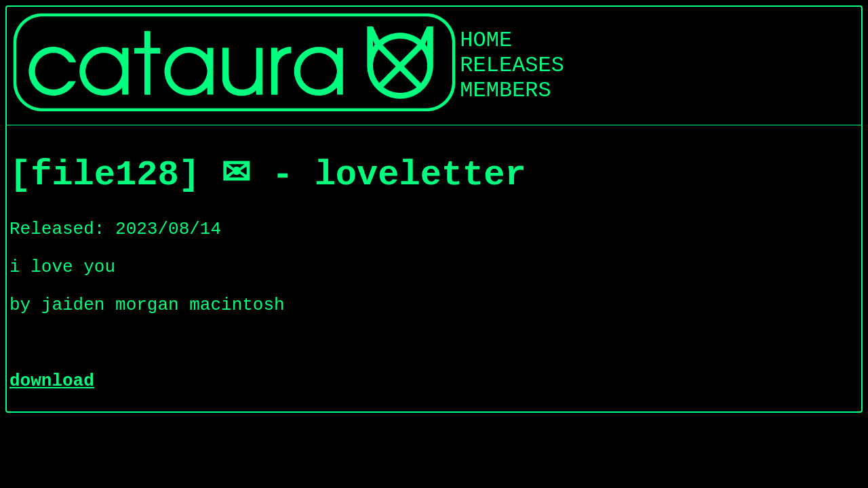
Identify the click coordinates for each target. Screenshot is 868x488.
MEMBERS (505, 90)
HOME (486, 40)
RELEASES (512, 65)
